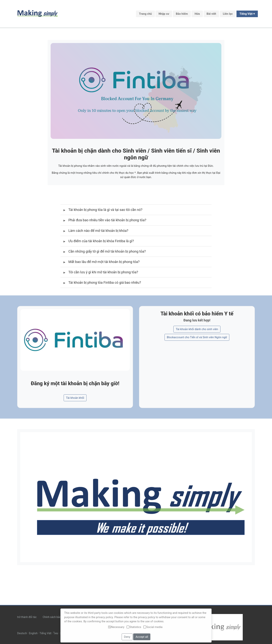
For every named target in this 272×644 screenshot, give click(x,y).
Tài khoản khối (75, 397)
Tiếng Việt (45, 633)
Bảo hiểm (182, 14)
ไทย (56, 633)
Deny (127, 637)
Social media (153, 627)
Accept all (142, 637)
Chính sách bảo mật (54, 617)
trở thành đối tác (27, 617)
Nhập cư (164, 14)
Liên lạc (228, 14)
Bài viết (211, 14)
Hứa (197, 14)
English (33, 633)
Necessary (116, 627)
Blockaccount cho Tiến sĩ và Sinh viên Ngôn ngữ (197, 337)
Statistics (134, 627)
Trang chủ (145, 14)
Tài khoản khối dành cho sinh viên (197, 328)
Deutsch (22, 633)
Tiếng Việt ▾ (247, 14)
